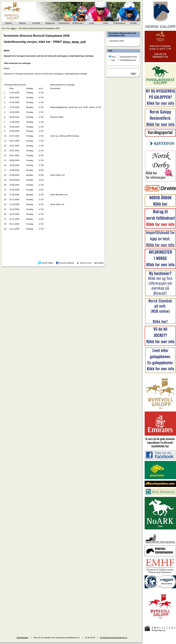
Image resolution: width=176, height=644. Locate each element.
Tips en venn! (86, 263)
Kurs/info (36, 23)
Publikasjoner (64, 23)
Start (13, 28)
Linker (106, 23)
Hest (114, 57)
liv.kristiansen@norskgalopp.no (114, 638)
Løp (113, 60)
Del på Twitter (47, 263)
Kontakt (133, 23)
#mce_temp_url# (74, 42)
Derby (92, 23)
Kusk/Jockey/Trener (128, 57)
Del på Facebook (67, 263)
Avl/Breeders (78, 23)
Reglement (50, 23)
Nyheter (9, 23)
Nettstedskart (22, 638)
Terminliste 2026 (117, 41)
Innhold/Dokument (128, 60)
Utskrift (100, 263)
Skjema (22, 23)
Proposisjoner (119, 23)
